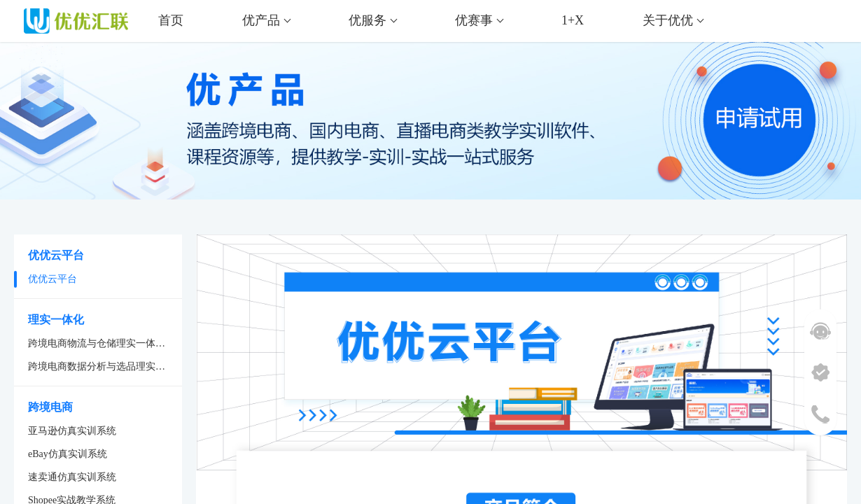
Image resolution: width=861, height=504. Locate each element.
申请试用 (795, 128)
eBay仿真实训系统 (68, 454)
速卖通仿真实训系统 (72, 477)
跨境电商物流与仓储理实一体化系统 (105, 343)
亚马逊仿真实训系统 (72, 431)
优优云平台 (52, 279)
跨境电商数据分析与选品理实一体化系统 (105, 366)
